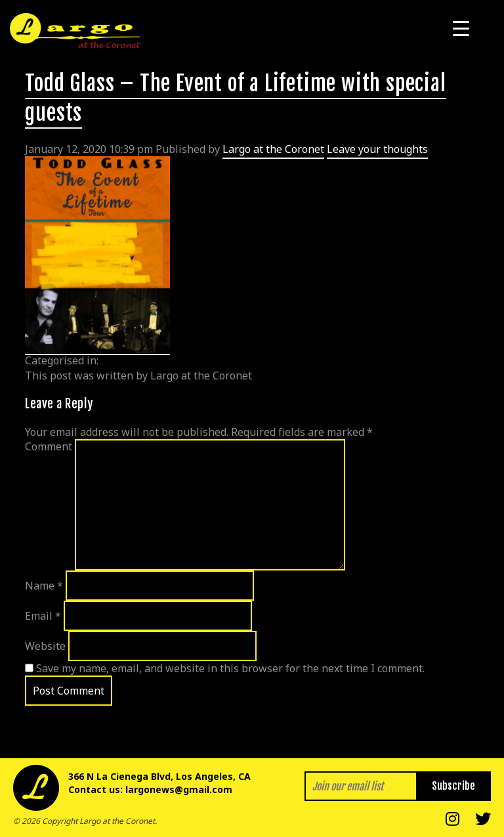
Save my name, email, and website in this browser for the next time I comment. (230, 668)
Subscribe (453, 786)
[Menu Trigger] (461, 28)
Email (43, 616)
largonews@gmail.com (179, 789)
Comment (49, 446)
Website (45, 646)
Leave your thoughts (377, 149)
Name (44, 586)
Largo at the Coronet (273, 149)
